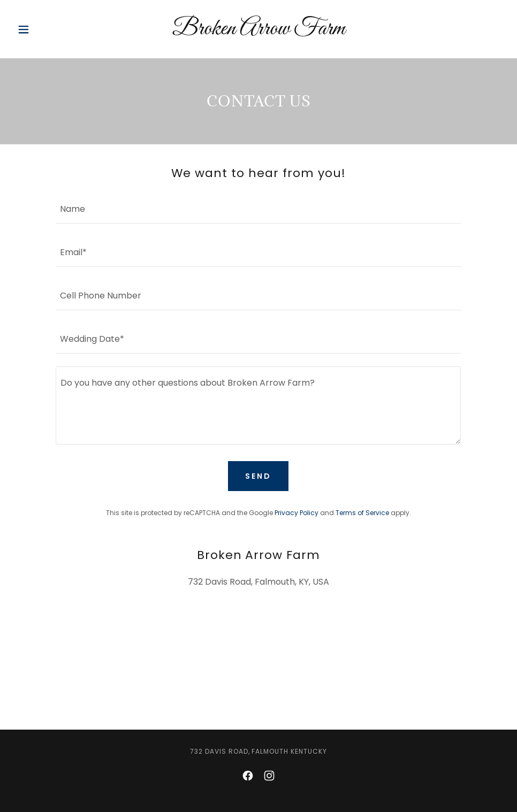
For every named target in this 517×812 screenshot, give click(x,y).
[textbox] (258, 208)
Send (258, 476)
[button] (50, 29)
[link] (259, 31)
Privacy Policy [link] (296, 513)
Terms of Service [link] (362, 513)
